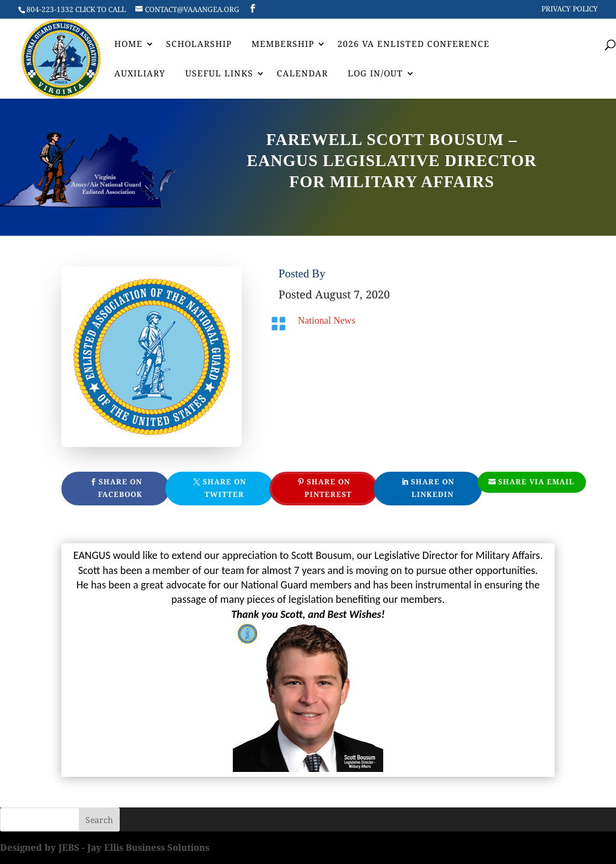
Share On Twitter (224, 488)
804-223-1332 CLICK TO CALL (76, 9)
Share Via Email (536, 482)
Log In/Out (375, 74)
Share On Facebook (120, 488)
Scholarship (199, 45)
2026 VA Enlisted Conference (414, 45)
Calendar (302, 74)
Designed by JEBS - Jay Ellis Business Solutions (105, 847)
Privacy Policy (570, 10)
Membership (283, 45)
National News (327, 320)
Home (128, 45)
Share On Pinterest (328, 488)
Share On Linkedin (433, 488)
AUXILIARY (140, 74)
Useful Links (219, 74)
